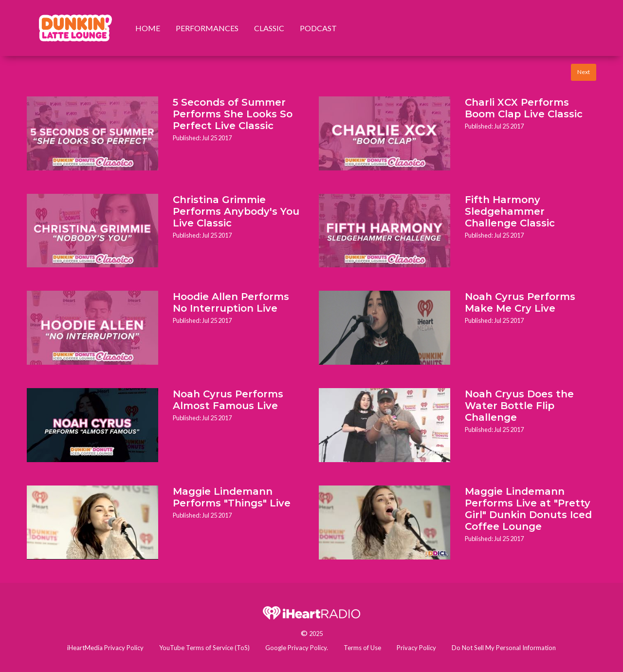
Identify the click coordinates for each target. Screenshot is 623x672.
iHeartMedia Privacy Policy (105, 648)
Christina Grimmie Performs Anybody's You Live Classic (236, 211)
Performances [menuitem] (207, 28)
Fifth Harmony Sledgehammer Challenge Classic (510, 211)
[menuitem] (75, 28)
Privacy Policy (416, 648)
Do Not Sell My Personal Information (504, 648)
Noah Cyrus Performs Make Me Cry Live (520, 302)
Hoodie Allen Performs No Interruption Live (231, 302)
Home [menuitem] (148, 28)
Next (584, 72)
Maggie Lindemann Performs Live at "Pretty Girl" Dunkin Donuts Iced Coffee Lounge (528, 509)
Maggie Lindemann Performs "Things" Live (232, 497)
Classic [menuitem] (269, 28)
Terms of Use (362, 648)
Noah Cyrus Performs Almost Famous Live (228, 400)
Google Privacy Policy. (297, 648)
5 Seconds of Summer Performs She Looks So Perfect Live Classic (233, 114)
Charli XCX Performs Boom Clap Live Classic (524, 108)
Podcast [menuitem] (318, 28)
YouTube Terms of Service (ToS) (204, 648)
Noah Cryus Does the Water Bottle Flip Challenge (519, 406)
